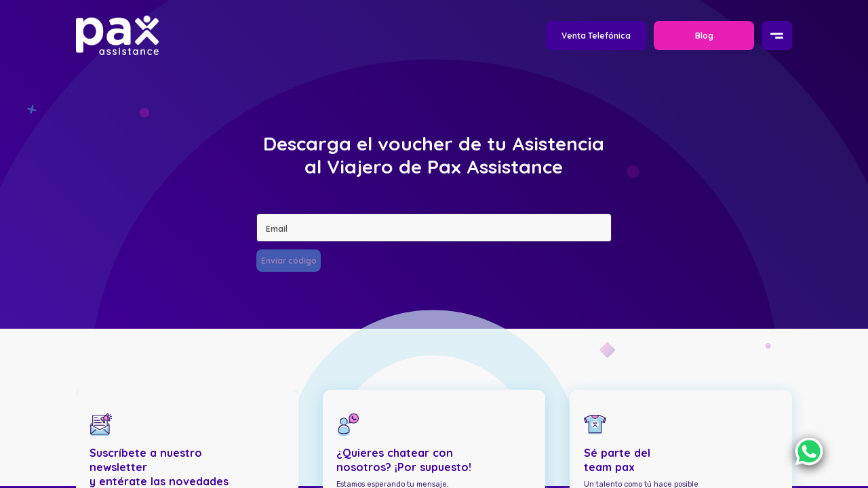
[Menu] (777, 36)
